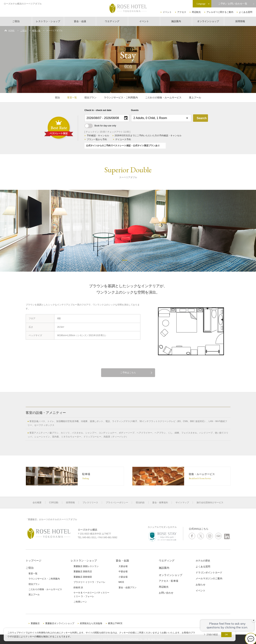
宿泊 (57, 98)
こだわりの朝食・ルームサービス (163, 98)
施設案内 (176, 21)
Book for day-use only (100, 126)
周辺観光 (196, 12)
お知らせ (201, 585)
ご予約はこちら (128, 373)
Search (202, 118)
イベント (167, 12)
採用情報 (240, 21)
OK (226, 635)
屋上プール (195, 98)
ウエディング (112, 21)
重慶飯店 (35, 623)
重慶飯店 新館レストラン (86, 566)
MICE (121, 582)
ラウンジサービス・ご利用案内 (121, 98)
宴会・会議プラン (128, 587)
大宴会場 (123, 566)
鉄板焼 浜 (78, 587)
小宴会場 (123, 577)
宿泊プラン (90, 98)
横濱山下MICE (115, 623)
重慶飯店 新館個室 (83, 577)
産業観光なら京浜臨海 (91, 623)
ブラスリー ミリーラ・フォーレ (89, 582)
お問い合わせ (166, 593)
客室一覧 (36, 30)
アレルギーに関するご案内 (220, 12)
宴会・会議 (80, 21)
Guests (135, 110)
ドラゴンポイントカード (209, 573)
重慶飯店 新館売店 (83, 571)
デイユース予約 (123, 139)
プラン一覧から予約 (97, 139)
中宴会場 (123, 571)
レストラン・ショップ (48, 21)
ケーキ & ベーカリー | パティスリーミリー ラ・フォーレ (91, 595)
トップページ (34, 561)
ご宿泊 (16, 21)
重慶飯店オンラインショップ (60, 623)
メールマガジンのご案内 (209, 578)
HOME (11, 30)
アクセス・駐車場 (168, 581)
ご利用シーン (80, 602)
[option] (128, 231)
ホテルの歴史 (203, 561)
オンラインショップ (208, 21)
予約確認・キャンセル (98, 136)
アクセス (182, 12)
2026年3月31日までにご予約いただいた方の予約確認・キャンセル (148, 136)
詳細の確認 (212, 635)
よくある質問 (246, 12)
